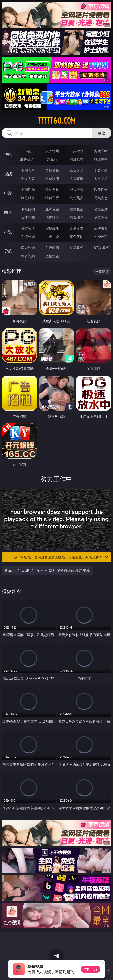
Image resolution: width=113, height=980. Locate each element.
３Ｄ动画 (101, 170)
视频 (8, 174)
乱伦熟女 (77, 198)
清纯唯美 (52, 217)
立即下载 (91, 969)
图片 (8, 212)
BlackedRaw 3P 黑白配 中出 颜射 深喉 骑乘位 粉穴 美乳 (47, 570)
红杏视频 (28, 256)
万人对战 (77, 151)
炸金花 (52, 159)
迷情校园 (28, 237)
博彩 (8, 154)
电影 (8, 193)
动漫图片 (101, 209)
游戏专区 (101, 151)
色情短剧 (52, 256)
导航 (8, 251)
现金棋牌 (77, 159)
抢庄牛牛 (101, 159)
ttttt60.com (56, 121)
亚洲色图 (52, 209)
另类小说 (52, 237)
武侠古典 (101, 228)
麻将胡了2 (28, 159)
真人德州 (52, 151)
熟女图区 (77, 217)
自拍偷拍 (52, 170)
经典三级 (52, 198)
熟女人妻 (28, 178)
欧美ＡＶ (77, 170)
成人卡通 (77, 190)
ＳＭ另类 (101, 178)
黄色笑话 (77, 237)
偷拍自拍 (52, 190)
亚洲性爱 (28, 190)
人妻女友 (77, 228)
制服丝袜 (28, 198)
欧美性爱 (101, 190)
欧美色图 (77, 209)
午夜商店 (52, 248)
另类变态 (101, 198)
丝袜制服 (52, 178)
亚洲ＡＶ (28, 170)
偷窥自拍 (28, 209)
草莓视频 (77, 248)
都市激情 (28, 228)
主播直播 (77, 178)
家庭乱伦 (52, 228)
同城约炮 (28, 248)
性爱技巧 (101, 237)
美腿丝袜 (28, 217)
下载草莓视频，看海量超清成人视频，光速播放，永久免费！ (60, 557)
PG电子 (28, 151)
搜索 (102, 133)
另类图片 (101, 217)
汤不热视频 (101, 248)
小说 (8, 232)
